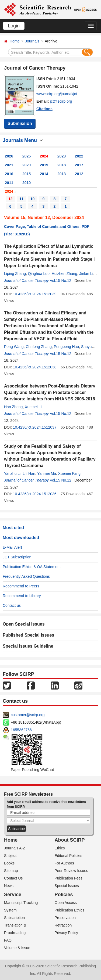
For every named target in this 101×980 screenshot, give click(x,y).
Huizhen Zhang (65, 274)
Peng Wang (14, 347)
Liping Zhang (15, 274)
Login (14, 26)
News (9, 886)
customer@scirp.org (28, 715)
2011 (9, 183)
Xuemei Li (33, 407)
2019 (44, 165)
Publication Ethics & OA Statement (32, 567)
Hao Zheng (13, 407)
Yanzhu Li (12, 473)
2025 (27, 156)
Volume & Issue (17, 948)
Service (13, 895)
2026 (9, 156)
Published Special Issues (28, 635)
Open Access (66, 903)
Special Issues (67, 886)
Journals (32, 41)
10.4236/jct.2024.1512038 (35, 367)
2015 (27, 174)
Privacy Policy (66, 933)
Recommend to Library (22, 596)
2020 (27, 165)
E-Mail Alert (12, 547)
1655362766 (21, 730)
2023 (62, 156)
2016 (9, 174)
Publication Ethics (70, 910)
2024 (44, 156)
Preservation (65, 918)
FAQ (8, 940)
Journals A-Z (15, 848)
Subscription (14, 918)
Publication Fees (69, 878)
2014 (44, 174)
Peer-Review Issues (72, 871)
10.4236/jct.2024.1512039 (35, 294)
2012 (79, 174)
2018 (62, 165)
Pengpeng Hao (66, 347)
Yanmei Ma (47, 473)
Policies (64, 895)
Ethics (60, 848)
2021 (9, 165)
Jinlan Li (86, 274)
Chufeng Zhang (39, 347)
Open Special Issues (24, 624)
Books (9, 863)
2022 (79, 156)
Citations (44, 109)
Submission (20, 123)
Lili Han (29, 473)
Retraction (63, 925)
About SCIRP (70, 840)
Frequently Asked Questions (26, 576)
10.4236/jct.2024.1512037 (35, 427)
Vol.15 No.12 (61, 281)
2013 (62, 174)
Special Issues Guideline (28, 646)
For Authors (64, 863)
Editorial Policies (69, 856)
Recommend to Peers (21, 586)
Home (15, 41)
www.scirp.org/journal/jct (57, 94)
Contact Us (13, 878)
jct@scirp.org (61, 101)
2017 (79, 165)
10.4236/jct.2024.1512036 (35, 494)
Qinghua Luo (39, 274)
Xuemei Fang (69, 473)
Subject (10, 856)
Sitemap (11, 871)
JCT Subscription (17, 557)
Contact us (12, 605)
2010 (27, 183)
